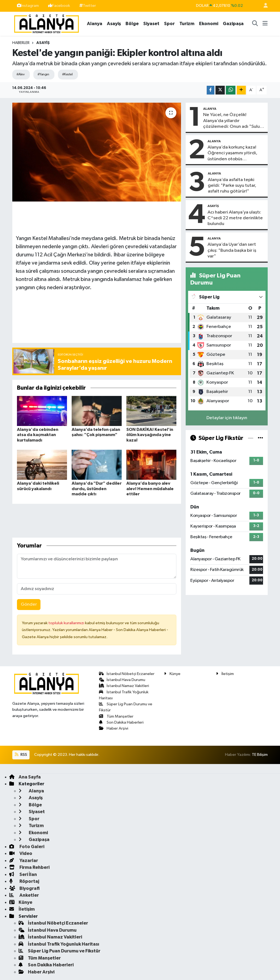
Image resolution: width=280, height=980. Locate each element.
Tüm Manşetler (116, 716)
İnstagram (28, 6)
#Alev (20, 74)
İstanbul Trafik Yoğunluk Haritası (59, 944)
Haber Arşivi (114, 728)
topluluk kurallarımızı (67, 623)
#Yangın (43, 74)
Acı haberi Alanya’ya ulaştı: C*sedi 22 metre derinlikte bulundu (235, 218)
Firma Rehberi (29, 867)
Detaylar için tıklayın (227, 418)
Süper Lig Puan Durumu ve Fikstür (59, 951)
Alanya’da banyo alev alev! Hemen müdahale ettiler (150, 488)
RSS (21, 755)
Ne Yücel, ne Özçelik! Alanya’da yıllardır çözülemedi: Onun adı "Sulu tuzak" (231, 121)
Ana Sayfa (25, 777)
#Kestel (67, 74)
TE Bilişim (260, 755)
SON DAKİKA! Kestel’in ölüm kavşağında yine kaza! (150, 435)
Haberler (21, 43)
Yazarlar (24, 861)
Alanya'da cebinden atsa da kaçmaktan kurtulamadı (38, 435)
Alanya (95, 24)
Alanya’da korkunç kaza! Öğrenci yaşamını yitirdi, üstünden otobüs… (232, 153)
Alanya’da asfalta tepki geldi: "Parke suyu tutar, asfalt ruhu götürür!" (232, 186)
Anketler (24, 895)
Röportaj (24, 881)
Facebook (59, 6)
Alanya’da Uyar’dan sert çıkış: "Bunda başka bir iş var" (232, 250)
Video (21, 853)
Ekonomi (209, 24)
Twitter (88, 6)
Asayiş (114, 24)
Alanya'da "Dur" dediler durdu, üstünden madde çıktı (97, 488)
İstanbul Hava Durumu (122, 680)
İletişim (225, 674)
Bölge (132, 24)
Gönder (29, 604)
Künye (172, 674)
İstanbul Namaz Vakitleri (124, 686)
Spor (169, 24)
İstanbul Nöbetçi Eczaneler (127, 674)
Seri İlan (23, 874)
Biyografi (24, 888)
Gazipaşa (233, 24)
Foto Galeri (27, 847)
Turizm (187, 24)
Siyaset (151, 24)
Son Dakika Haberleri (121, 722)
